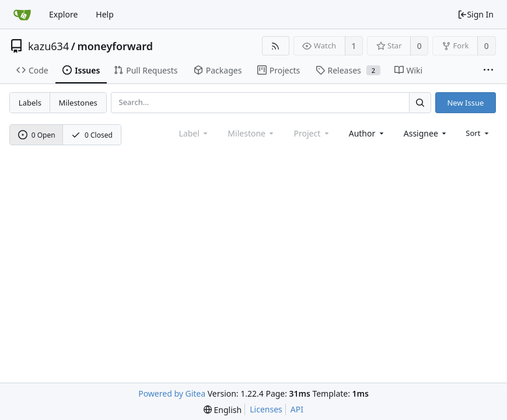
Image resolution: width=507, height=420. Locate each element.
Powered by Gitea (172, 393)
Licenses (266, 409)
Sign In (475, 14)
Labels (30, 103)
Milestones (78, 103)
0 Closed (92, 135)
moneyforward (115, 46)
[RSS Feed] (276, 46)
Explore (63, 14)
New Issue (465, 103)
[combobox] (367, 133)
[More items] (488, 71)
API (297, 409)
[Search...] (420, 102)
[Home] (22, 15)
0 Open (37, 135)
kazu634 (48, 46)
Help (105, 14)
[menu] (478, 133)
